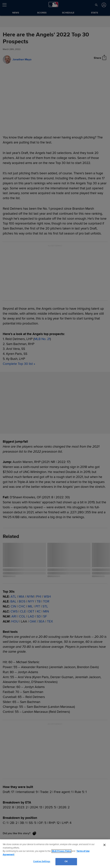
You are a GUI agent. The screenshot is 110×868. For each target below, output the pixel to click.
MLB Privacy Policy (61, 851)
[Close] (104, 845)
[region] (55, 854)
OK (66, 861)
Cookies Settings (42, 861)
